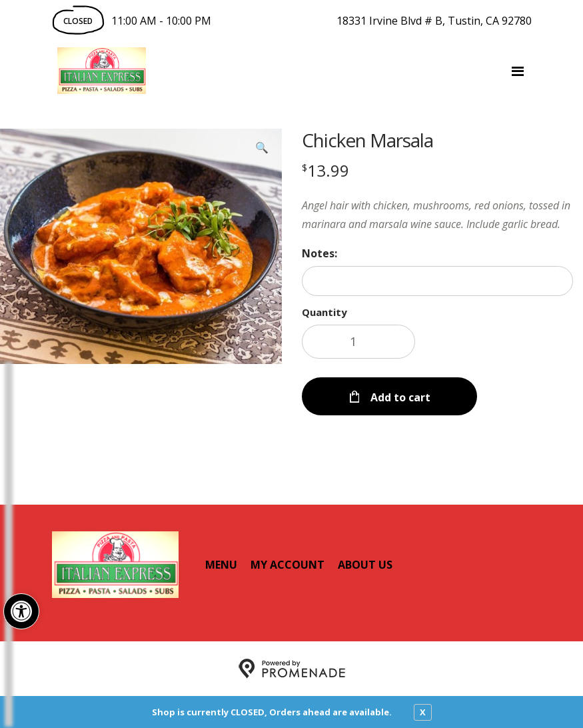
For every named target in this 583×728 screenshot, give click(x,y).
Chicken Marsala (367, 140)
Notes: (319, 253)
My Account (288, 565)
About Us (365, 565)
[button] (21, 611)
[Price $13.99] (325, 170)
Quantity (324, 312)
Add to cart (399, 397)
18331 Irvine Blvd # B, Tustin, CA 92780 (434, 21)
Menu (221, 565)
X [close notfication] (423, 712)
